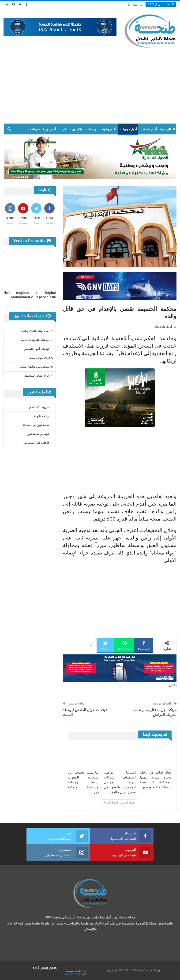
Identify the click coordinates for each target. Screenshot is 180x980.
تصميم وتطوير (49, 968)
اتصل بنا (135, 5)
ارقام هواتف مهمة (41, 358)
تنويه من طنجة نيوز (38, 434)
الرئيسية (168, 129)
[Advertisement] (90, 84)
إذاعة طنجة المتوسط (37, 376)
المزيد (36, 129)
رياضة (92, 129)
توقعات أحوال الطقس (36, 349)
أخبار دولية (49, 129)
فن (64, 129)
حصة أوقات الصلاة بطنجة (37, 331)
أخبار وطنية (109, 129)
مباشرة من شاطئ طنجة (37, 367)
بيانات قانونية (41, 416)
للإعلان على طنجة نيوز (36, 443)
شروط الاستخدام (39, 407)
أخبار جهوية (130, 129)
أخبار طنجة (150, 129)
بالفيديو (77, 129)
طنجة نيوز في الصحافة (36, 425)
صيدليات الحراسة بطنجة (37, 340)
